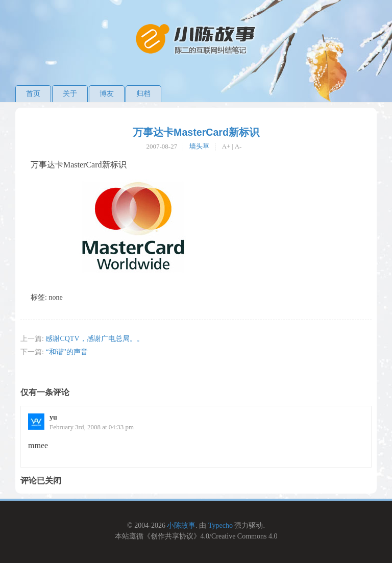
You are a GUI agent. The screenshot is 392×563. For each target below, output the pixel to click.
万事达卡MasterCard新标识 (196, 132)
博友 (107, 94)
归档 (143, 94)
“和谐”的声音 (66, 352)
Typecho (220, 525)
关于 (70, 94)
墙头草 (199, 146)
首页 (33, 94)
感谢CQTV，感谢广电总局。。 (94, 339)
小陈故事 (181, 525)
